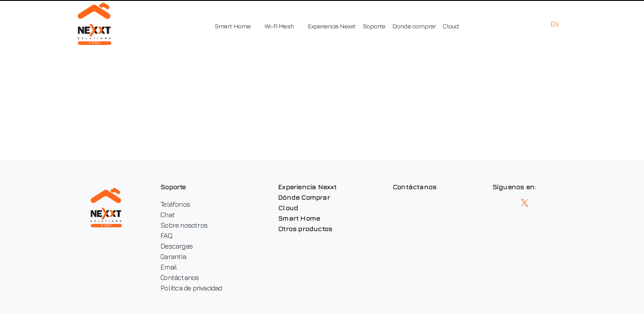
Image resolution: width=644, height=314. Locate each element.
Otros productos (305, 229)
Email (169, 267)
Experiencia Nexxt (332, 26)
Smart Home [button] (232, 26)
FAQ (166, 235)
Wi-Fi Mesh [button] (279, 26)
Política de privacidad (191, 288)
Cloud (451, 26)
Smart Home (299, 218)
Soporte (374, 26)
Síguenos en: (514, 187)
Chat (168, 215)
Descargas (176, 246)
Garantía (173, 256)
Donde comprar (414, 26)
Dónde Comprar (304, 197)
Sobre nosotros (184, 225)
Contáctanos (180, 277)
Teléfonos (175, 204)
